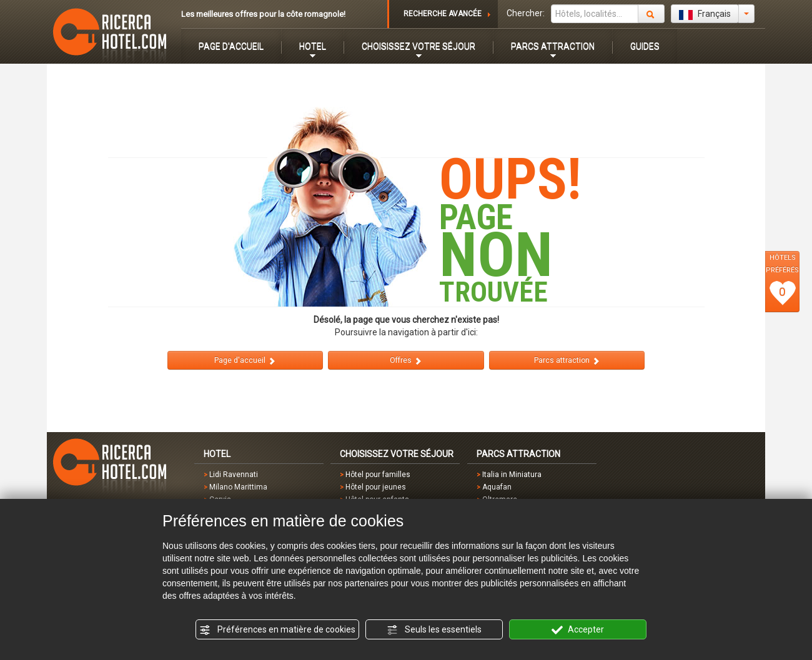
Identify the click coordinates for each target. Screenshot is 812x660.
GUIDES (645, 46)
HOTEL (313, 46)
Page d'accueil (245, 361)
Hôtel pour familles (378, 475)
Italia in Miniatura (512, 475)
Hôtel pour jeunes (376, 487)
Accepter (578, 630)
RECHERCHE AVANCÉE (443, 14)
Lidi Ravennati (234, 475)
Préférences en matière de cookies (277, 630)
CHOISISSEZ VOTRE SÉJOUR (418, 46)
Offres (406, 361)
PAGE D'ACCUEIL (231, 46)
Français (705, 14)
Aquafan (497, 487)
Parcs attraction (567, 361)
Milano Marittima (238, 487)
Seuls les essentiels (434, 630)
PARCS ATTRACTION (553, 46)
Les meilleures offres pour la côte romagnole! (263, 14)
